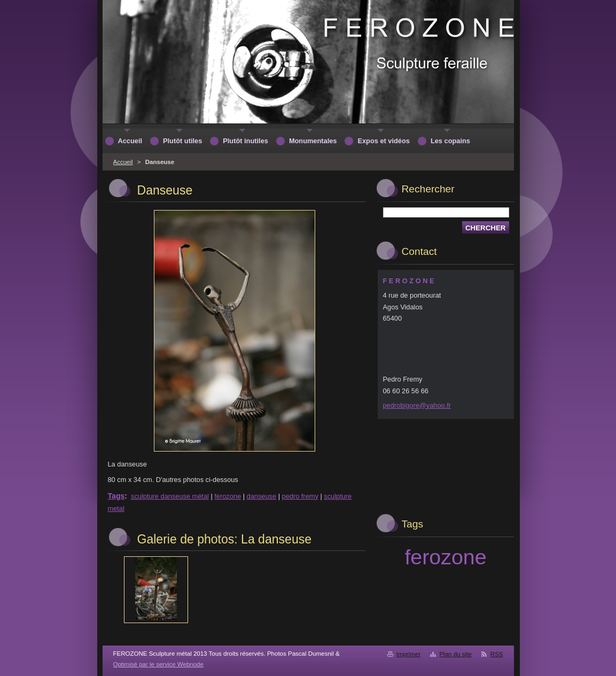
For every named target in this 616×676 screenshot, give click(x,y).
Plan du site (455, 654)
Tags (116, 496)
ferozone (228, 496)
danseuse (262, 496)
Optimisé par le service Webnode (158, 664)
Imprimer (408, 654)
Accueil (123, 162)
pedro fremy (300, 496)
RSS (497, 654)
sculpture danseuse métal (170, 496)
